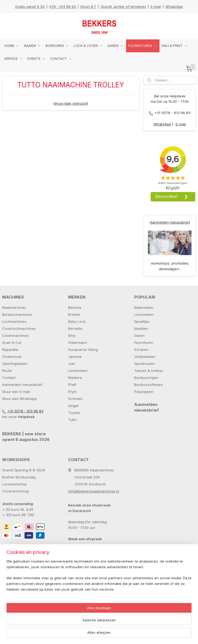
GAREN (116, 46)
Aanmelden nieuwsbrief (170, 222)
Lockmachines (14, 321)
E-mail (156, 6)
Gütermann (78, 342)
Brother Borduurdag (19, 477)
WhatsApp (174, 6)
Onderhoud (12, 357)
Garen (139, 335)
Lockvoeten (144, 314)
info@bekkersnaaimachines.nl (94, 491)
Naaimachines (14, 307)
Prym (72, 392)
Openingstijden (15, 364)
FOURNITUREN (143, 46)
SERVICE (14, 59)
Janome (75, 357)
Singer (74, 406)
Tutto (72, 420)
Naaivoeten (144, 307)
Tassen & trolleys (149, 371)
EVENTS (37, 59)
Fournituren (144, 342)
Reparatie (10, 350)
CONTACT (61, 59)
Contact (9, 378)
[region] (63, 616)
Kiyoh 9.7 (88, 6)
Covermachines (15, 335)
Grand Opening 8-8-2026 (24, 470)
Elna (72, 335)
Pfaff (72, 385)
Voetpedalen (145, 357)
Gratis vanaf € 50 (30, 6)
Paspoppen (144, 392)
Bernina (75, 307)
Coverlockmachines (19, 328)
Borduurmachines (17, 314)
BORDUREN (57, 46)
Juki (72, 364)
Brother (74, 314)
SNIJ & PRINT (175, 46)
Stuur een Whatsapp (20, 399)
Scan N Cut (12, 342)
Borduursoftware (148, 385)
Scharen (141, 350)
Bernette (75, 328)
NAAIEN (33, 46)
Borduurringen (146, 378)
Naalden (141, 328)
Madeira (75, 378)
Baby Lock (77, 321)
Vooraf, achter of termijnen (123, 6)
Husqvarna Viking (83, 350)
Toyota (74, 413)
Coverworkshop (16, 491)
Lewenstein (78, 371)
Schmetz (75, 399)
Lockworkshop (15, 484)
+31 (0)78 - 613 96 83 (172, 113)
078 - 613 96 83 (63, 6)
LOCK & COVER (88, 46)
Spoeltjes (142, 321)
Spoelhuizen (145, 364)
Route (7, 371)
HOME (12, 46)
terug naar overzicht (71, 103)
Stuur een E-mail (16, 392)
